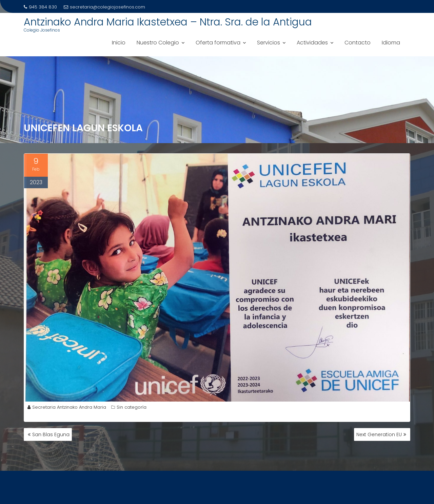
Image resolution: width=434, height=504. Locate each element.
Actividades (312, 43)
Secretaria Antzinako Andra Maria (67, 407)
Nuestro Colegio (158, 43)
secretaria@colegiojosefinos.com (104, 7)
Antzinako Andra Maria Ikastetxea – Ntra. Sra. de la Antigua (168, 22)
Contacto (358, 43)
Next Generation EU (379, 434)
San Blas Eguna (51, 434)
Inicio (119, 43)
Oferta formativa (218, 43)
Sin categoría (132, 407)
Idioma (391, 43)
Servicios (269, 43)
